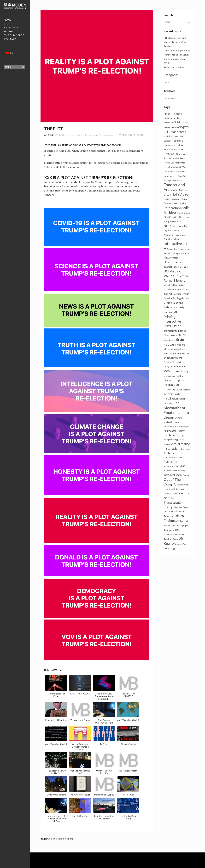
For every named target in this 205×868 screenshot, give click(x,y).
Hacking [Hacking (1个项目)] (185, 372)
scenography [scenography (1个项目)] (169, 340)
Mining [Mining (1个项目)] (184, 199)
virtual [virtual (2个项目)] (185, 289)
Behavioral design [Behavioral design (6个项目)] (175, 307)
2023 (166, 63)
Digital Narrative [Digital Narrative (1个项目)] (171, 217)
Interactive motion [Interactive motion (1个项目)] (172, 349)
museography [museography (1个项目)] (182, 526)
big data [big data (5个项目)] (182, 298)
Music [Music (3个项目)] (179, 167)
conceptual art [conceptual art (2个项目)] (174, 358)
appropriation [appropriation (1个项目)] (170, 526)
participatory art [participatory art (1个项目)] (175, 222)
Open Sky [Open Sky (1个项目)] (184, 267)
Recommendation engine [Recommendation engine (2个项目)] (176, 426)
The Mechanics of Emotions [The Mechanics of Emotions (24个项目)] (175, 408)
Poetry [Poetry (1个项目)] (185, 544)
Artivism (70, 135)
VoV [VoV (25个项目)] (167, 371)
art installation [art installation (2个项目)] (178, 366)
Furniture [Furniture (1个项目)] (168, 362)
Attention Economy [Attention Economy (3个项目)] (174, 235)
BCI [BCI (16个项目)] (166, 271)
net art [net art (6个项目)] (180, 145)
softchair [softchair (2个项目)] (168, 136)
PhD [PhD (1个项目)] (185, 172)
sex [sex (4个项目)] (177, 530)
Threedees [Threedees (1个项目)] (169, 123)
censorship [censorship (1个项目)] (178, 136)
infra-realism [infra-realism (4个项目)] (171, 475)
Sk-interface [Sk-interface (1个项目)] (179, 489)
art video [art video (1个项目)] (168, 471)
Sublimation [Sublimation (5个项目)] (181, 122)
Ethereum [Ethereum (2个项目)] (185, 449)
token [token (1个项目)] (166, 285)
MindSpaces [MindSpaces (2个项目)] (176, 353)
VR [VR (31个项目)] (166, 248)
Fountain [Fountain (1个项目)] (175, 267)
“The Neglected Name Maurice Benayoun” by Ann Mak (175, 42)
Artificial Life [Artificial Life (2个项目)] (184, 390)
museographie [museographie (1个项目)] (170, 466)
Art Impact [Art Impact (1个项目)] (173, 258)
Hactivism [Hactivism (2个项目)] (179, 511)
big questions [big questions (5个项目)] (175, 303)
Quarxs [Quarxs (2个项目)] (167, 203)
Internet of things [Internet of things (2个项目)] (173, 176)
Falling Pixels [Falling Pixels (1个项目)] (183, 485)
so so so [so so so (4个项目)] (179, 141)
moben (109, 135)
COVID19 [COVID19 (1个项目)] (175, 231)
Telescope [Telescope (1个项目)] (168, 516)
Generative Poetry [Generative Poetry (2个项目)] (173, 376)
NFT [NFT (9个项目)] (186, 176)
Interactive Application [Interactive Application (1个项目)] (174, 150)
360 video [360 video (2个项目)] (184, 190)
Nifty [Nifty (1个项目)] (166, 258)
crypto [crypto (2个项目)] (178, 439)
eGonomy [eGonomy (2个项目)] (180, 154)
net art (69, 839)
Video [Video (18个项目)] (184, 194)
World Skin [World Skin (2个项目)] (176, 335)
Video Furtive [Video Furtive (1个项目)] (184, 249)
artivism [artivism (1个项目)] (178, 418)
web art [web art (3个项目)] (181, 345)
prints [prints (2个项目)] (176, 239)
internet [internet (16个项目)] (170, 389)
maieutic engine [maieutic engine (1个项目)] (179, 203)
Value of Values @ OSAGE (177, 50)
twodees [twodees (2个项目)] (168, 489)
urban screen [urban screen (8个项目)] (177, 132)
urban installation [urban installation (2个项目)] (173, 289)
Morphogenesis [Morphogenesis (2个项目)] (181, 253)
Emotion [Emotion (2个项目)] (168, 239)
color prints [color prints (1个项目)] (175, 199)
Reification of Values (174, 67)
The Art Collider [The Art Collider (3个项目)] (172, 294)
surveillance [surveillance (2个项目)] (170, 534)
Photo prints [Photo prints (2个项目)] (183, 213)
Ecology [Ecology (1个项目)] (167, 181)
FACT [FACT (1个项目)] (177, 521)
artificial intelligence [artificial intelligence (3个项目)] (175, 331)
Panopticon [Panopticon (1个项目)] (169, 440)
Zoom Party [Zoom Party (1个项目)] (176, 181)
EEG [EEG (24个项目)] (173, 212)
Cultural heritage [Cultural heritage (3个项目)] (173, 118)
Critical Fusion (56, 839)
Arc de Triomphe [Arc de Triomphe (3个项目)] (173, 114)
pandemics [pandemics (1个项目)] (169, 141)
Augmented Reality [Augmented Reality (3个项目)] (174, 431)
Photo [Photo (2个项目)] (167, 335)
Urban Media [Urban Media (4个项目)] (171, 194)
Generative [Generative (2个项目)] (170, 145)
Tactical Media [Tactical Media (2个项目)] (171, 539)
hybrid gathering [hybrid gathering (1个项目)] (177, 285)
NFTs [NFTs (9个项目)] (167, 226)
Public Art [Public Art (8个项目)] (170, 462)
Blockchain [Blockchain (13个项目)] (172, 262)
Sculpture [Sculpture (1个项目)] (179, 172)
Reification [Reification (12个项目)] (172, 208)
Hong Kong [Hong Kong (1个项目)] (169, 312)
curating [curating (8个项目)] (169, 548)
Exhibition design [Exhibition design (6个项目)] (175, 435)
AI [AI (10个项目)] (175, 484)
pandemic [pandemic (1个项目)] (168, 253)
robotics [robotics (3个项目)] (174, 190)
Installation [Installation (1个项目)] (185, 521)
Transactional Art (93, 135)
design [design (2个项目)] (179, 544)
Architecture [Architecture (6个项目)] (172, 453)
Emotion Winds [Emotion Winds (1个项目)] (170, 494)
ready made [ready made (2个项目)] (178, 226)
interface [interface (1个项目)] (180, 534)
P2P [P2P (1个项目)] (184, 335)
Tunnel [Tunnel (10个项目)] (176, 371)
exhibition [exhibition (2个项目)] (182, 466)
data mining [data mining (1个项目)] (169, 530)
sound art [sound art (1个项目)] (173, 249)
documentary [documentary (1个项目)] (170, 158)
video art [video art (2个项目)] (178, 507)
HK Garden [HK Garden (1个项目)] (184, 475)
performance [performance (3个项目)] (171, 127)
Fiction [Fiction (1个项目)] (171, 498)
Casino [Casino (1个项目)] (167, 199)
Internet (79, 135)
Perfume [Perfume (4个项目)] (169, 154)
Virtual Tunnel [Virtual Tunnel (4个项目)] (172, 422)
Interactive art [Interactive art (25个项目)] (176, 243)
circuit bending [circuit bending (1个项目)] (178, 471)
